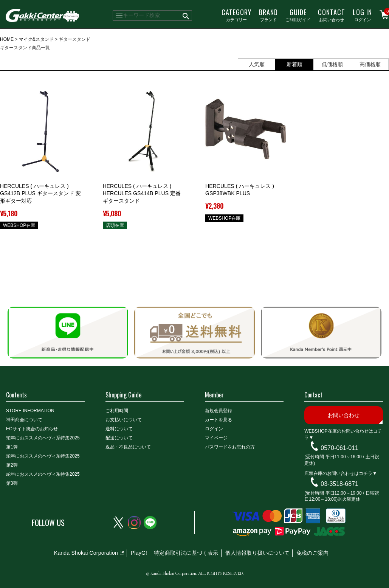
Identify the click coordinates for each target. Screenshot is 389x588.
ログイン (362, 15)
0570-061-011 (339, 448)
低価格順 (332, 64)
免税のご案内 (312, 553)
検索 (187, 16)
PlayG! (139, 553)
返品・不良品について (128, 447)
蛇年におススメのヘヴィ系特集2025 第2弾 (43, 461)
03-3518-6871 (339, 484)
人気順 (257, 64)
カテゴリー (236, 15)
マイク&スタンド (36, 39)
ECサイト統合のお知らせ (32, 429)
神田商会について (24, 420)
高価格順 (370, 64)
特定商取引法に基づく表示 (186, 553)
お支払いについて (124, 420)
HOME (7, 39)
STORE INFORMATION (30, 411)
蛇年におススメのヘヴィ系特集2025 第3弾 (43, 479)
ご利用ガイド (298, 15)
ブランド (268, 15)
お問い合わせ (332, 15)
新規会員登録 (219, 411)
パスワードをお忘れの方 (230, 447)
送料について (119, 429)
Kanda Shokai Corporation (86, 553)
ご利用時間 (117, 411)
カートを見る (219, 420)
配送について (119, 438)
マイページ (216, 438)
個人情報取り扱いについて (257, 553)
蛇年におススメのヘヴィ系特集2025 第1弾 (43, 442)
